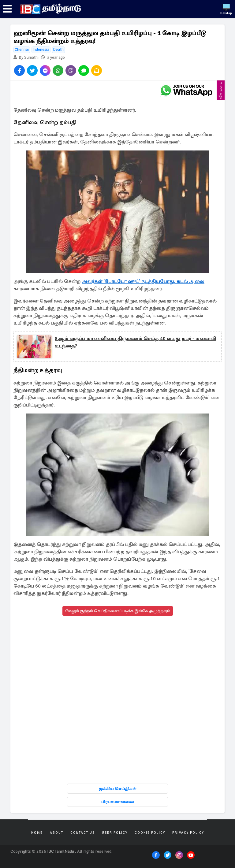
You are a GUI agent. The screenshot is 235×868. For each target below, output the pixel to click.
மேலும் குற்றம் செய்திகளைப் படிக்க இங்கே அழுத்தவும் (118, 611)
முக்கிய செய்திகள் (118, 789)
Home (37, 833)
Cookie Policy (150, 833)
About (57, 833)
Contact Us (83, 833)
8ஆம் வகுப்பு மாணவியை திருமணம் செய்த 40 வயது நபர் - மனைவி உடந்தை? (135, 342)
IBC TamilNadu (61, 851)
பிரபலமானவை (118, 802)
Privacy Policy (188, 833)
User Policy (115, 833)
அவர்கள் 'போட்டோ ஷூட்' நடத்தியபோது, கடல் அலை (143, 281)
